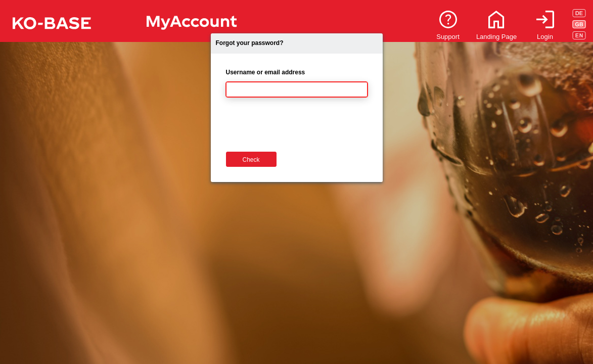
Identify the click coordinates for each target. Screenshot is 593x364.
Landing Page (496, 37)
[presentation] (303, 127)
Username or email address (266, 72)
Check (251, 160)
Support (448, 37)
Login (545, 37)
